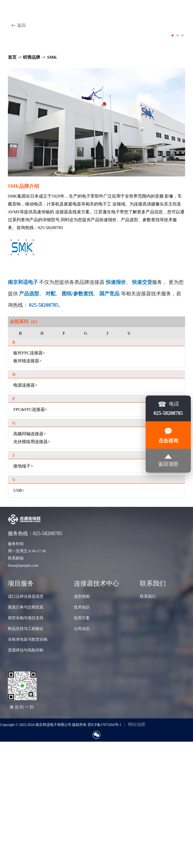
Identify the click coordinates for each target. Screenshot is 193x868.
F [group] (64, 333)
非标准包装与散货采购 (28, 639)
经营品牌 (32, 57)
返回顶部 (168, 460)
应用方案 (82, 618)
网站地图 (137, 724)
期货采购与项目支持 (26, 618)
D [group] (42, 333)
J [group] (107, 333)
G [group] (86, 333)
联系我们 (148, 596)
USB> (19, 490)
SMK (52, 57)
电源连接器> (25, 385)
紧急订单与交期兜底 (26, 607)
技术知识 (82, 607)
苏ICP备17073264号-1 (104, 725)
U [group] (129, 333)
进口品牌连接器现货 (26, 596)
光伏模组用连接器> (32, 442)
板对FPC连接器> (29, 353)
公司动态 (82, 629)
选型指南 (82, 596)
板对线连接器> (27, 361)
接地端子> (23, 466)
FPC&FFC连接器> (30, 409)
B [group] (20, 333)
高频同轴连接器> (30, 434)
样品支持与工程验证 (26, 629)
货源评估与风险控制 (26, 650)
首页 (12, 57)
